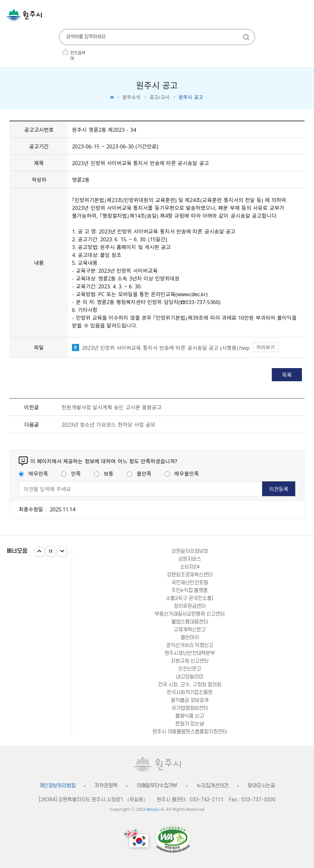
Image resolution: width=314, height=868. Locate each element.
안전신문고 (190, 669)
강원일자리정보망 (190, 551)
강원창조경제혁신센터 (190, 575)
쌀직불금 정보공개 (190, 700)
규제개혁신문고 (190, 630)
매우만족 (33, 473)
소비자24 (190, 567)
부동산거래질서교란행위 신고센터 (190, 614)
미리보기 (266, 347)
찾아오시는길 (261, 786)
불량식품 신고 (190, 716)
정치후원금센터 (190, 606)
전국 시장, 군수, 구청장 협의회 (190, 685)
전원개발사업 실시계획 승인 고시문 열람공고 (112, 407)
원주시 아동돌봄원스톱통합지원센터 (190, 732)
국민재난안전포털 (190, 583)
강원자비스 (190, 559)
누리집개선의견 (212, 786)
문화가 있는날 (190, 724)
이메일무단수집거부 (157, 786)
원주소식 (131, 97)
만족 (71, 473)
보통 (104, 473)
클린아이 (190, 638)
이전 (39, 551)
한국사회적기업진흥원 (190, 692)
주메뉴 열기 (304, 16)
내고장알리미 (190, 677)
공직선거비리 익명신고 (190, 645)
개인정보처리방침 (57, 786)
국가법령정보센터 (190, 708)
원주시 (24, 15)
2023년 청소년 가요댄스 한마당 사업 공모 (109, 424)
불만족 (139, 473)
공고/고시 (160, 97)
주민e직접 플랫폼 (190, 590)
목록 (287, 375)
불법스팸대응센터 (190, 622)
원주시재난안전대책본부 (190, 653)
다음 (62, 551)
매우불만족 (182, 473)
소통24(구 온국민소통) (190, 598)
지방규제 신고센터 (190, 661)
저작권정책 (106, 786)
